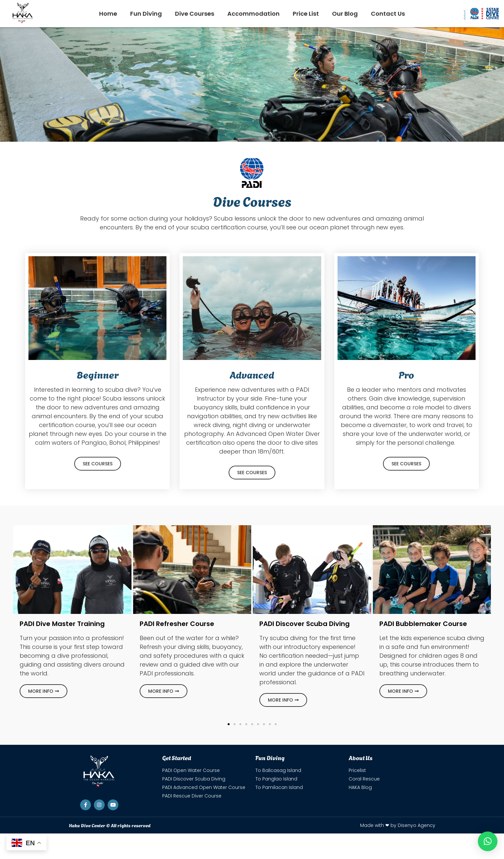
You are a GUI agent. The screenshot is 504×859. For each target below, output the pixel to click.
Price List (306, 14)
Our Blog (345, 14)
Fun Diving (146, 14)
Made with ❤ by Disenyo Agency (398, 825)
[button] (229, 724)
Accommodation (253, 14)
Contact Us (388, 14)
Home (108, 14)
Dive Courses (195, 14)
